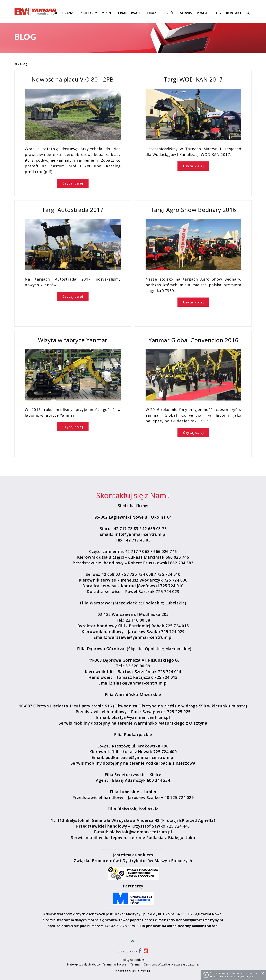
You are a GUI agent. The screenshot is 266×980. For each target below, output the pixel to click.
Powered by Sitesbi (133, 971)
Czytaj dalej (73, 183)
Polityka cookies (133, 960)
